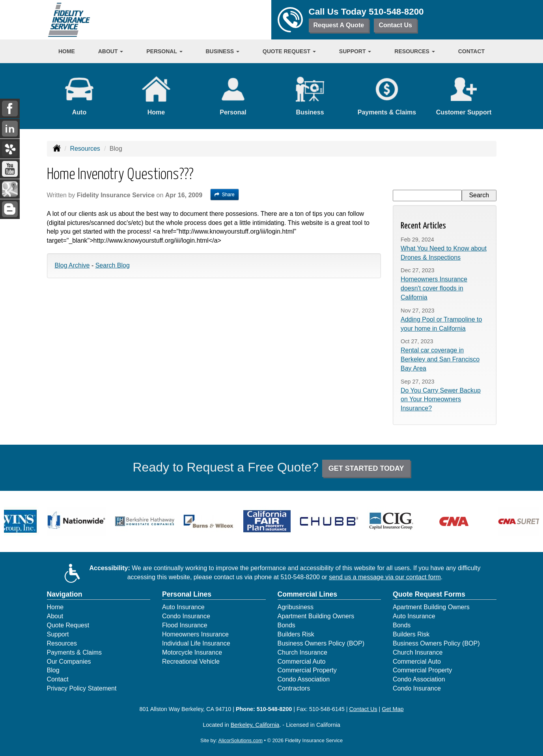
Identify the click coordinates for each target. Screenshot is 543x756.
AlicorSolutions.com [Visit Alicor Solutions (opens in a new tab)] (241, 740)
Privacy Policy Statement (82, 688)
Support (58, 634)
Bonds (286, 625)
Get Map (393, 709)
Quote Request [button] (289, 51)
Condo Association (304, 679)
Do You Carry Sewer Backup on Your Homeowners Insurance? (441, 400)
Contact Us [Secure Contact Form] (363, 709)
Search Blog (113, 265)
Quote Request (68, 625)
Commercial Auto (302, 661)
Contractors (294, 688)
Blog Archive (72, 265)
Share (225, 195)
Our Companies (69, 661)
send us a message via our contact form (385, 577)
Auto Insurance (183, 607)
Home (67, 51)
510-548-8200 (396, 12)
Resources (85, 149)
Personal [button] (164, 51)
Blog (53, 670)
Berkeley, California (255, 725)
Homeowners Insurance (195, 634)
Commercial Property (307, 670)
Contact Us (395, 25)
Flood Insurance (185, 625)
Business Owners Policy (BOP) (321, 643)
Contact (471, 51)
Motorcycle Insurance (192, 652)
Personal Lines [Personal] (187, 594)
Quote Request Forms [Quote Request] (429, 594)
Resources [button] (415, 51)
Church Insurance (302, 652)
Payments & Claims (75, 652)
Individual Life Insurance (196, 643)
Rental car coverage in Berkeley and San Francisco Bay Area (440, 359)
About (55, 616)
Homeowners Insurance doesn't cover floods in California (434, 288)
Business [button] (223, 51)
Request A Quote (339, 25)
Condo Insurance (186, 616)
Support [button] (355, 51)
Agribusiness (296, 607)
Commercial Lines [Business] (308, 594)
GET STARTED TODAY (366, 468)
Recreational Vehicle (191, 661)
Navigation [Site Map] (65, 594)
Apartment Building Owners (316, 616)
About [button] (111, 51)
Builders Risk (296, 634)
